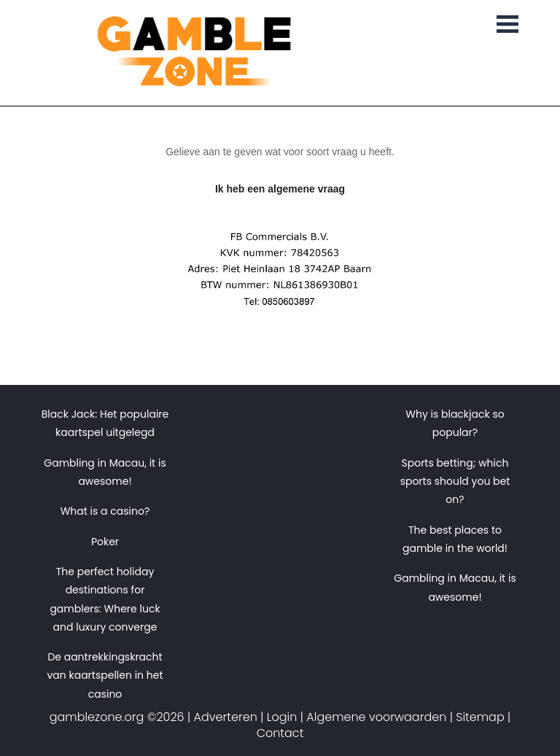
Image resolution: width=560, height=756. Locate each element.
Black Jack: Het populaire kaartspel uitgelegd (105, 423)
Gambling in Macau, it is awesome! (105, 472)
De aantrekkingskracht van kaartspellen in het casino (105, 675)
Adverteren (226, 717)
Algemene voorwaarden (376, 717)
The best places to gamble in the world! (455, 539)
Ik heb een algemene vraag (280, 189)
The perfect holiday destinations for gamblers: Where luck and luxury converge (105, 599)
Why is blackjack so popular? (455, 423)
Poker (105, 542)
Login (282, 717)
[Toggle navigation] (507, 26)
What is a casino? (105, 511)
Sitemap (480, 717)
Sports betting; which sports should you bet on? (455, 482)
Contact (280, 733)
